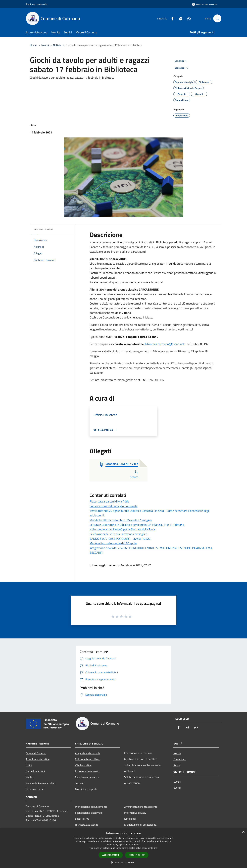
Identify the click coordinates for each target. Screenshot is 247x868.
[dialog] (123, 848)
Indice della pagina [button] (43, 229)
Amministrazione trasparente (141, 807)
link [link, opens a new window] (155, 848)
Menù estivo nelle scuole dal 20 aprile (113, 543)
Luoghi (177, 782)
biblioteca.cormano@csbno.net (165, 344)
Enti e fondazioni (35, 771)
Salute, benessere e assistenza (142, 777)
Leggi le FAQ (82, 819)
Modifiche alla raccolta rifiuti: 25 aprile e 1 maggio (121, 520)
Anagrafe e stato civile (88, 753)
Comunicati (180, 759)
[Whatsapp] (188, 18)
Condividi (181, 61)
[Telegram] (179, 18)
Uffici (29, 765)
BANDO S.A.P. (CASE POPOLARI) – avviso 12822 (120, 539)
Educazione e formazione (138, 753)
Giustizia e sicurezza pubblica (141, 759)
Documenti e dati (36, 789)
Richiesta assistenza (87, 825)
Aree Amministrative (38, 759)
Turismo (80, 783)
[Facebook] (171, 18)
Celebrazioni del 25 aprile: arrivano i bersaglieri (118, 534)
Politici (30, 777)
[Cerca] (217, 18)
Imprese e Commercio (87, 771)
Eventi (177, 788)
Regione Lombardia (37, 4)
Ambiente (130, 771)
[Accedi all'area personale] (204, 4)
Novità (45, 45)
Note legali (130, 819)
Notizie (57, 45)
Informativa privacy (135, 813)
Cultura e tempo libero (88, 759)
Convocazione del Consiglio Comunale (113, 506)
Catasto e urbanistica (87, 777)
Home (33, 45)
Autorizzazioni (132, 783)
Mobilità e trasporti (86, 789)
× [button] (243, 832)
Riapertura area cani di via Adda (109, 501)
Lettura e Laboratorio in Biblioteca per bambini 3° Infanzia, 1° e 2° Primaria (137, 525)
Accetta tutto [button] (111, 855)
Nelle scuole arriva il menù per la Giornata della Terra (122, 529)
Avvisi (177, 765)
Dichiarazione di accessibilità (140, 825)
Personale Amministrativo (41, 783)
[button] (124, 862)
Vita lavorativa (83, 765)
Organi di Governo (36, 753)
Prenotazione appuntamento (91, 807)
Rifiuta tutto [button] (137, 855)
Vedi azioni (182, 68)
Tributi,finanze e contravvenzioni (143, 765)
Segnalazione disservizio (89, 813)
